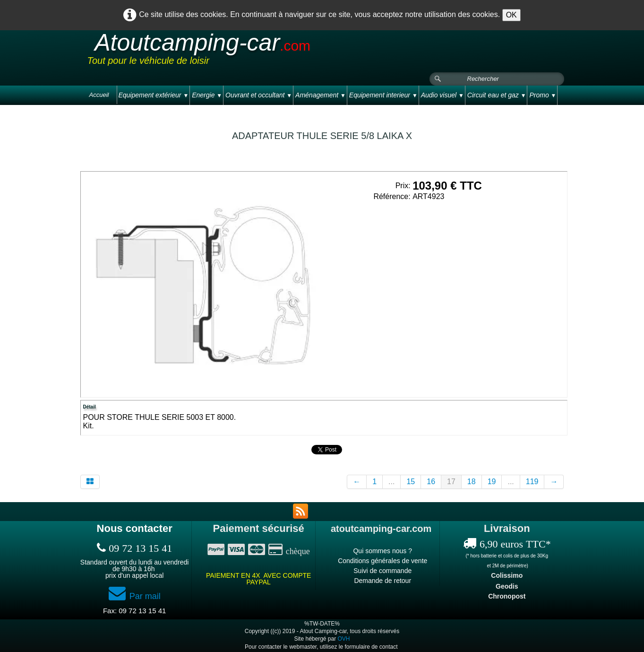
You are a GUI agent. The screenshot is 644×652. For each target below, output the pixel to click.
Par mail (135, 596)
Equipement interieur (383, 95)
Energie (207, 95)
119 (532, 482)
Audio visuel (442, 95)
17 (451, 482)
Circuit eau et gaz (497, 95)
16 (431, 482)
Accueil (99, 95)
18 (472, 482)
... (391, 482)
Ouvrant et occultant (259, 95)
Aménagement (321, 95)
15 (411, 482)
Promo (543, 95)
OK (511, 15)
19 (492, 482)
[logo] (266, 52)
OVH (344, 639)
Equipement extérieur (153, 95)
